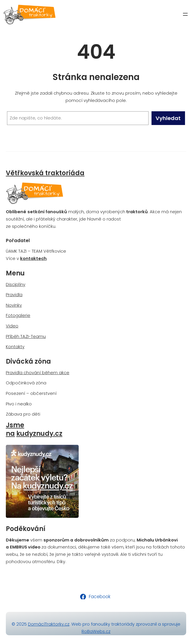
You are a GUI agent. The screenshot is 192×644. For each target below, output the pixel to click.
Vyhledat (168, 118)
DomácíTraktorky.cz (49, 624)
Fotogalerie (18, 315)
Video (12, 326)
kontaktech (33, 258)
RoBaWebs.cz (96, 631)
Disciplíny (16, 284)
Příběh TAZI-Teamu (26, 336)
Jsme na (15, 429)
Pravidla (14, 295)
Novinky (14, 305)
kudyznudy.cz (39, 434)
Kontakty (15, 347)
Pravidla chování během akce (38, 373)
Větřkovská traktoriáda (45, 173)
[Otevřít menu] (185, 14)
